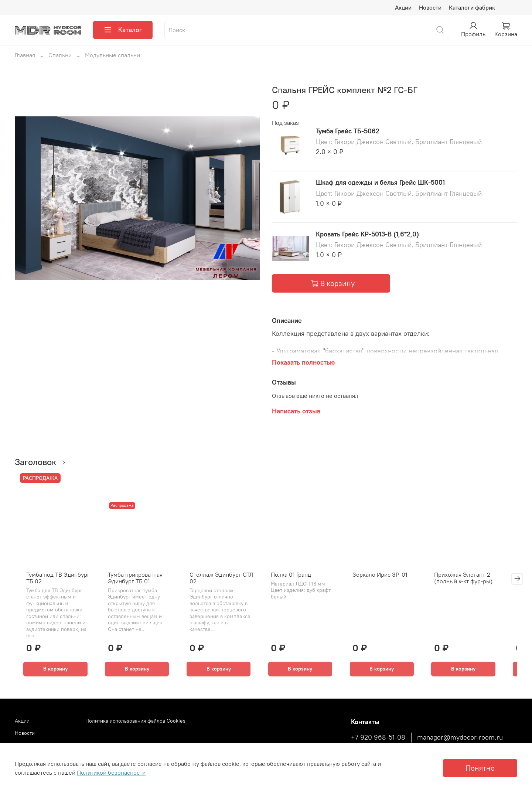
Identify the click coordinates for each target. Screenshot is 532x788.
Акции (403, 7)
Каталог (123, 30)
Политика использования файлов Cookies (135, 721)
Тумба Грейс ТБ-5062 (348, 131)
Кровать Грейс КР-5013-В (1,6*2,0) (367, 234)
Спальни (60, 55)
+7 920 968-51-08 (378, 737)
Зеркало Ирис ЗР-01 (387, 577)
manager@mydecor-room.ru (460, 737)
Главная (25, 55)
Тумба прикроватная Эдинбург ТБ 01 (133, 581)
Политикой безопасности (111, 772)
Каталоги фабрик (472, 7)
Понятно (480, 768)
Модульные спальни (112, 55)
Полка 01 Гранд (295, 577)
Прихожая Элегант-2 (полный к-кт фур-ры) (473, 581)
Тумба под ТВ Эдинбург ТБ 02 (52, 581)
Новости (430, 7)
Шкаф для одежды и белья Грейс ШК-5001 (380, 182)
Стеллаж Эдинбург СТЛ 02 (222, 581)
